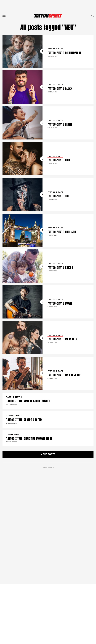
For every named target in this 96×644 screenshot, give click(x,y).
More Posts (48, 515)
